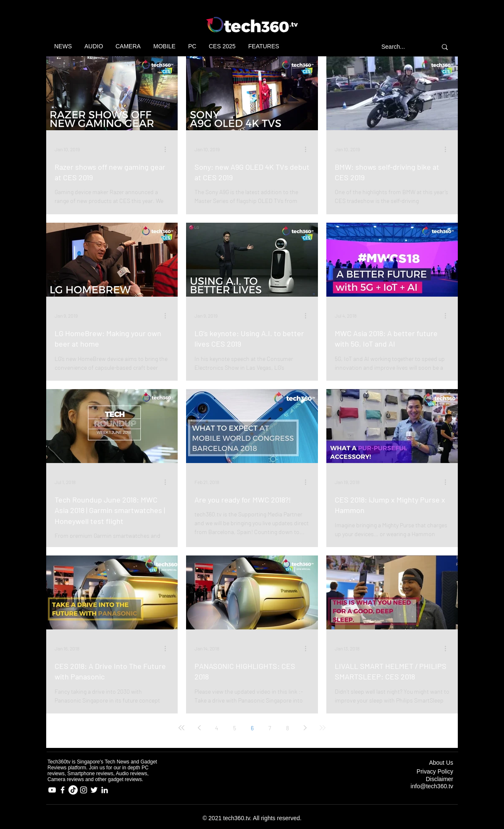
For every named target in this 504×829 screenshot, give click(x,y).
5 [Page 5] (235, 728)
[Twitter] (94, 790)
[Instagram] (84, 790)
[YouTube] (52, 790)
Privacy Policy (435, 771)
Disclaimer (440, 779)
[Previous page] (199, 728)
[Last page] (323, 728)
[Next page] (305, 728)
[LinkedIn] (105, 790)
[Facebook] (63, 790)
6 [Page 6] (252, 728)
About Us (441, 763)
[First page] (181, 728)
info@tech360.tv (432, 786)
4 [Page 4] (217, 728)
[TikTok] (73, 790)
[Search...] (402, 47)
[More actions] (168, 149)
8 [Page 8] (287, 728)
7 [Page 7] (270, 728)
